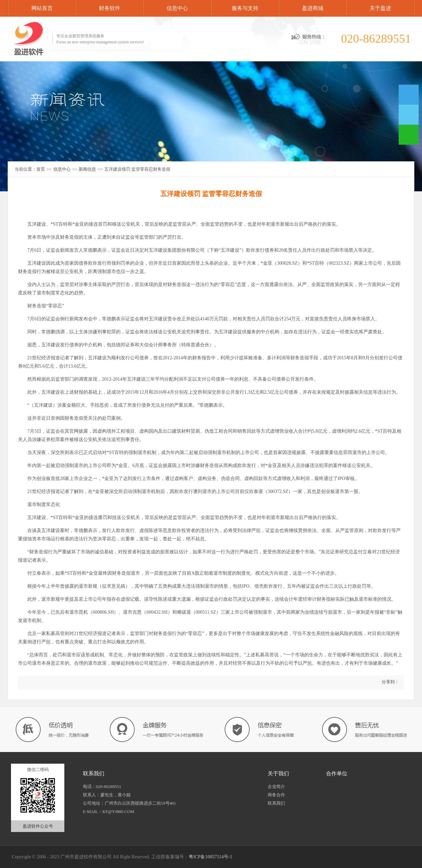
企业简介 (276, 786)
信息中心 (177, 8)
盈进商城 (313, 8)
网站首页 (42, 8)
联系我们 (276, 803)
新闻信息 (87, 169)
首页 (41, 169)
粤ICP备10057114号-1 (210, 857)
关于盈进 (380, 8)
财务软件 (110, 8)
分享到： (390, 682)
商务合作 (276, 795)
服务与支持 (245, 8)
